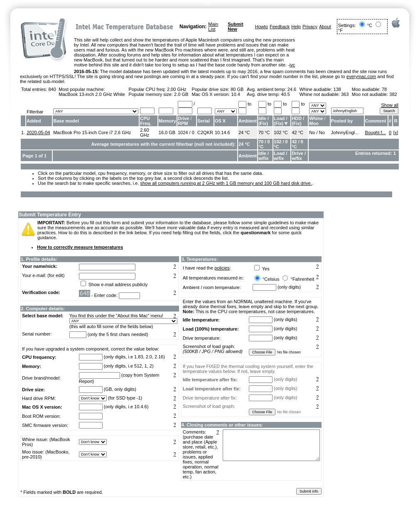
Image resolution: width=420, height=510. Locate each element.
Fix (263, 123)
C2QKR (205, 132)
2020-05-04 (38, 132)
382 (393, 94)
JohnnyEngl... (345, 132)
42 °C (297, 132)
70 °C (264, 132)
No (312, 132)
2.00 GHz (177, 89)
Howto (262, 27)
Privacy (310, 27)
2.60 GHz (145, 132)
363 (345, 94)
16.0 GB (167, 132)
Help (296, 27)
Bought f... (376, 132)
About (325, 27)
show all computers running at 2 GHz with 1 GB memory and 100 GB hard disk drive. (226, 183)
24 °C (244, 132)
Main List (213, 27)
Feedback (280, 27)
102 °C (281, 132)
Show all (390, 105)
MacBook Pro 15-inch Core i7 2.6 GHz (92, 132)
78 (384, 89)
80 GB (237, 89)
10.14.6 (222, 132)
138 (337, 89)
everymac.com (361, 76)
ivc (292, 65)
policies (222, 268)
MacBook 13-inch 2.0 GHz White (92, 94)
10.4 (235, 94)
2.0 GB (181, 94)
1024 (183, 132)
